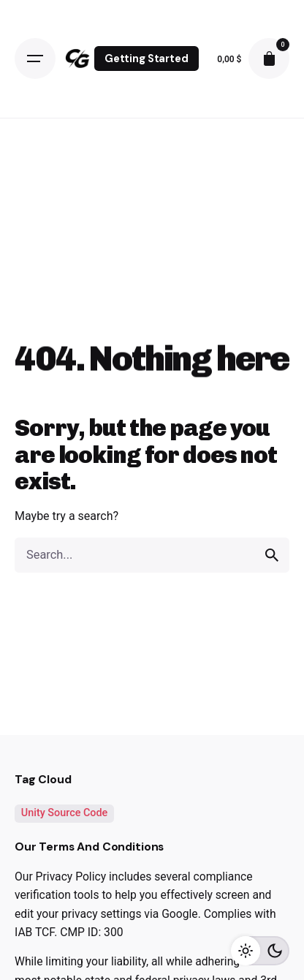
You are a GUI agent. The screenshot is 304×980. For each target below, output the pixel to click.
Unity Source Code (65, 813)
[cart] (269, 59)
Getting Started (147, 59)
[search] (272, 555)
